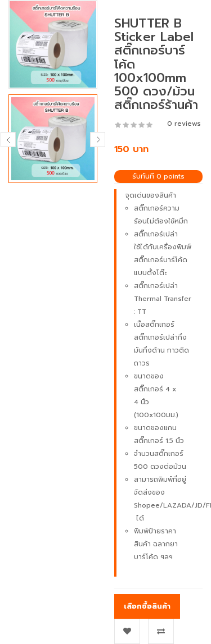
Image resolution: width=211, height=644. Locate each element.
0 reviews (184, 124)
